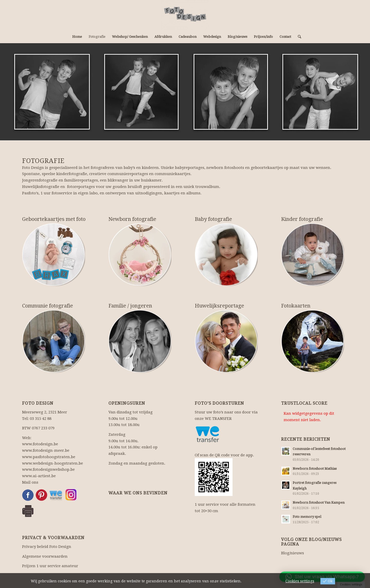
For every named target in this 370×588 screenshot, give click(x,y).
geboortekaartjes (267, 168)
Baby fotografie (213, 219)
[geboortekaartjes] (54, 255)
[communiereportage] (54, 341)
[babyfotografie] (226, 255)
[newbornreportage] (140, 255)
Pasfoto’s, (31, 193)
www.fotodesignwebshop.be (48, 469)
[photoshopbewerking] (313, 341)
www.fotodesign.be (40, 444)
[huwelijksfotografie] (226, 341)
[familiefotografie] (140, 341)
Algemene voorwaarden (45, 556)
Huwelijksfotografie (41, 187)
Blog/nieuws (293, 553)
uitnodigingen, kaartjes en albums (168, 193)
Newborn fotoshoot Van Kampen (319, 503)
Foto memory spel (307, 517)
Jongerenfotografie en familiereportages (60, 180)
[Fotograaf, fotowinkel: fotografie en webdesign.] (185, 15)
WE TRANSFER (218, 419)
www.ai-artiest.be (39, 476)
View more (252, 581)
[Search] (298, 37)
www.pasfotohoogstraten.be (49, 457)
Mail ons (30, 482)
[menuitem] (77, 37)
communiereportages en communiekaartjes (149, 174)
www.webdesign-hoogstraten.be (53, 463)
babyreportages (190, 168)
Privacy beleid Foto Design (47, 547)
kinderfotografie (72, 174)
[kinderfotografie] (313, 255)
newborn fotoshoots (225, 168)
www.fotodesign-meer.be (46, 450)
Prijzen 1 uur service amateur (50, 566)
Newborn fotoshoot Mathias (315, 469)
